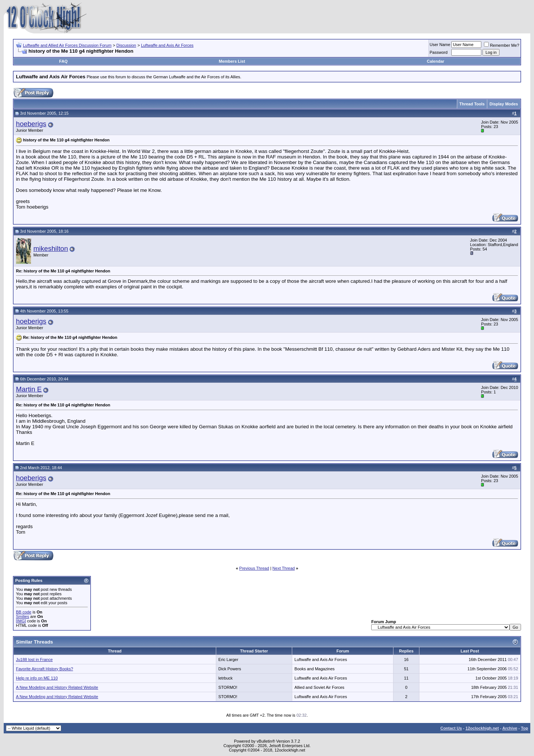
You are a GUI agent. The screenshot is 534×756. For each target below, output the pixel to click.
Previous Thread (254, 568)
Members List (232, 61)
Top (525, 728)
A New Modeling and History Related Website (57, 687)
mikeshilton (51, 248)
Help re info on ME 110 (37, 678)
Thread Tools (472, 104)
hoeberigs (31, 124)
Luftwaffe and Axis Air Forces (167, 45)
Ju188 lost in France (34, 660)
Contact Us (451, 728)
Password (439, 52)
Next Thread (284, 568)
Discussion (126, 45)
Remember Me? (502, 45)
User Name (440, 45)
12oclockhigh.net (482, 728)
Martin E (29, 389)
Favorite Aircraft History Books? (44, 669)
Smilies (22, 616)
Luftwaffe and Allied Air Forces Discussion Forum (67, 45)
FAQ (64, 61)
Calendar (436, 61)
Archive (510, 728)
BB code (24, 612)
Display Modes (504, 104)
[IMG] (21, 621)
